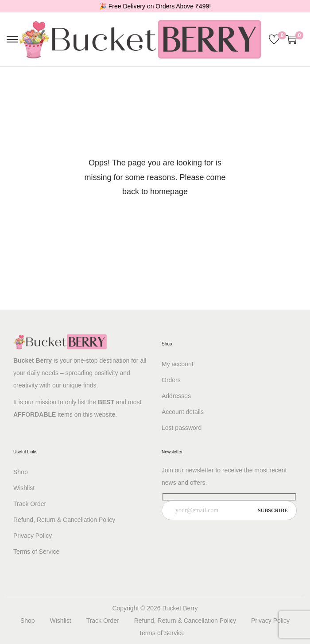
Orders (171, 380)
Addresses (176, 396)
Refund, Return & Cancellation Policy (64, 520)
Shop (21, 472)
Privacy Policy (33, 536)
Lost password (182, 428)
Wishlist (24, 488)
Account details (183, 412)
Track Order (30, 504)
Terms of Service (36, 552)
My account (178, 364)
